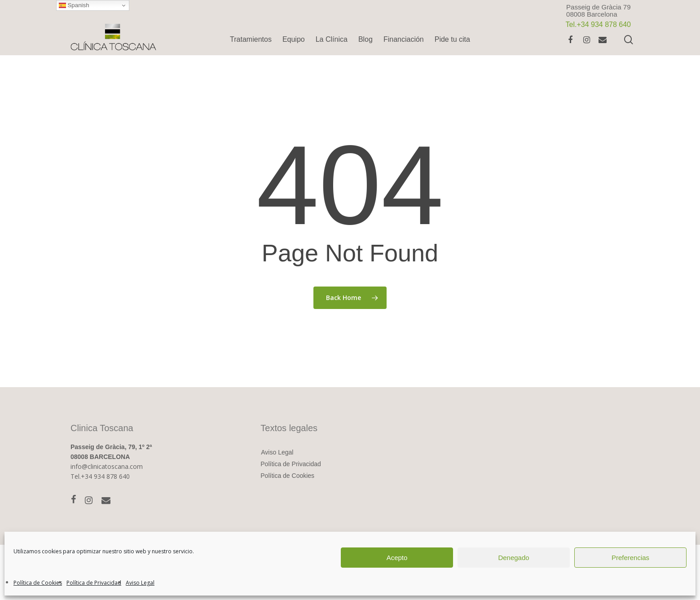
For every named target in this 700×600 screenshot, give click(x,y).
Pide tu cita (452, 39)
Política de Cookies (38, 583)
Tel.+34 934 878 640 (100, 476)
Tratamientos (251, 39)
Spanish (74, 5)
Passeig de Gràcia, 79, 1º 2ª (111, 447)
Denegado (513, 558)
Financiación (404, 39)
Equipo (294, 39)
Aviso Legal (140, 583)
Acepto (397, 558)
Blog (365, 39)
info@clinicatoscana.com (107, 466)
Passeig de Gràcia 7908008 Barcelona (598, 11)
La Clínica (332, 39)
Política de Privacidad (94, 583)
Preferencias (630, 558)
